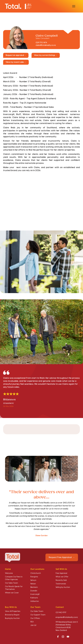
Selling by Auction (63, 587)
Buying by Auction (12, 618)
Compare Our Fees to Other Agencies (14, 578)
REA (32, 622)
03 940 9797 (61, 613)
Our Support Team (38, 615)
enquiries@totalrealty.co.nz (67, 617)
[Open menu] (74, 6)
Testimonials (61, 584)
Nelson (33, 584)
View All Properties (13, 611)
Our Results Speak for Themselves (14, 588)
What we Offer (62, 577)
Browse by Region (12, 615)
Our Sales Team (11, 583)
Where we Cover (12, 593)
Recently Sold (61, 580)
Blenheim (34, 587)
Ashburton (35, 601)
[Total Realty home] (18, 6)
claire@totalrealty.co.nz (46, 45)
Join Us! (33, 625)
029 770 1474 (41, 43)
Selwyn (33, 580)
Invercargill (35, 594)
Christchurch (36, 573)
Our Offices (35, 618)
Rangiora (34, 577)
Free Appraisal (61, 573)
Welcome (9, 573)
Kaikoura (34, 598)
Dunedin (34, 591)
